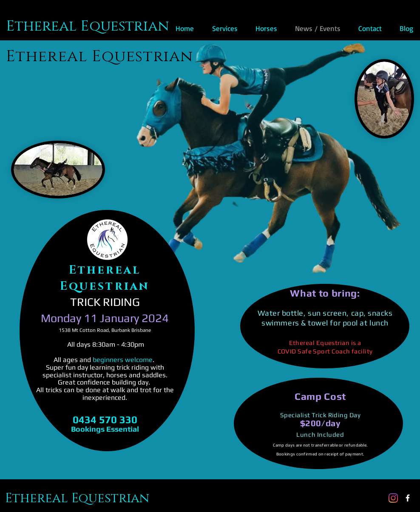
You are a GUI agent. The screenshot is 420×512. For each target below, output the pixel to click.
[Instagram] (393, 498)
